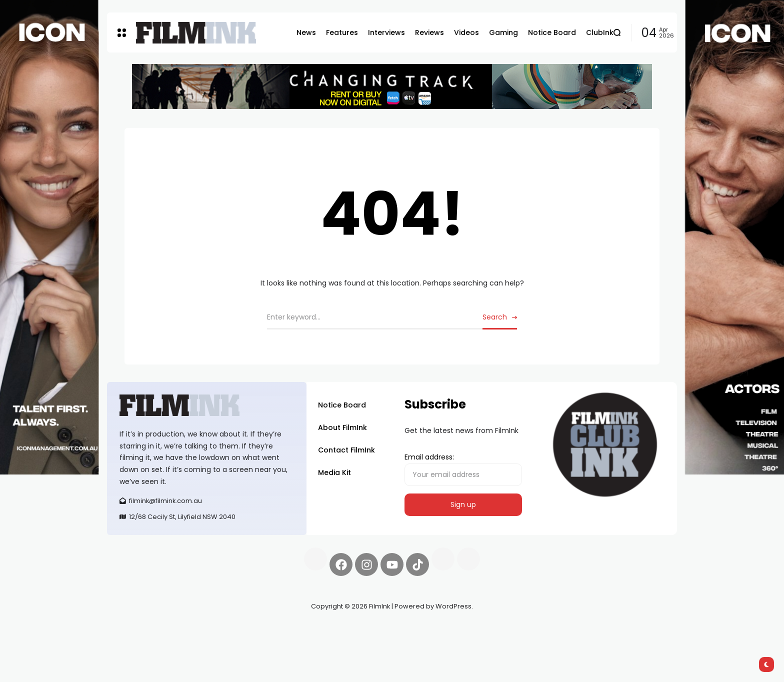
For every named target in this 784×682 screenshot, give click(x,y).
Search (495, 317)
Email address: (463, 469)
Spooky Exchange (242, 630)
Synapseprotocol (136, 630)
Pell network (189, 630)
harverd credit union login (213, 642)
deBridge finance (137, 642)
